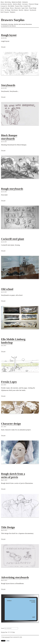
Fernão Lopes (9, 382)
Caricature (25, 4)
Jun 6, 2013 (4, 346)
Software (26, 10)
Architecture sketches (6, 4)
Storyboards (33, 10)
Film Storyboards (6, 637)
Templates (12, 12)
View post (3, 47)
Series (2, 10)
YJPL (21, 637)
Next (14, 632)
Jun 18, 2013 (4, 38)
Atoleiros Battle (17, 4)
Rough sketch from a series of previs (13, 475)
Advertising (8, 2)
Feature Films (19, 6)
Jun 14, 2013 (4, 242)
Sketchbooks (15, 10)
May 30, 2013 (4, 530)
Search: (3, 628)
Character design (11, 424)
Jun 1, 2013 (4, 427)
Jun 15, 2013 (4, 142)
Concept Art (4, 6)
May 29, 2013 (4, 580)
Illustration (18, 8)
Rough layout (9, 35)
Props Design (33, 8)
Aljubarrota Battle (16, 2)
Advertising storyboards (15, 577)
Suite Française (5, 12)
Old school (7, 289)
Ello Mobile (11, 6)
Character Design (33, 4)
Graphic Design (5, 8)
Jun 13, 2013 (4, 292)
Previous (3, 632)
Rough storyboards (12, 189)
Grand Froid (27, 6)
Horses (12, 8)
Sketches (21, 10)
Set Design (8, 10)
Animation (25, 2)
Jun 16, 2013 (4, 88)
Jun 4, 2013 (4, 385)
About (2, 2)
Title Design (8, 527)
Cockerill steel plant (13, 239)
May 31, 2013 (4, 480)
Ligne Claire (25, 8)
